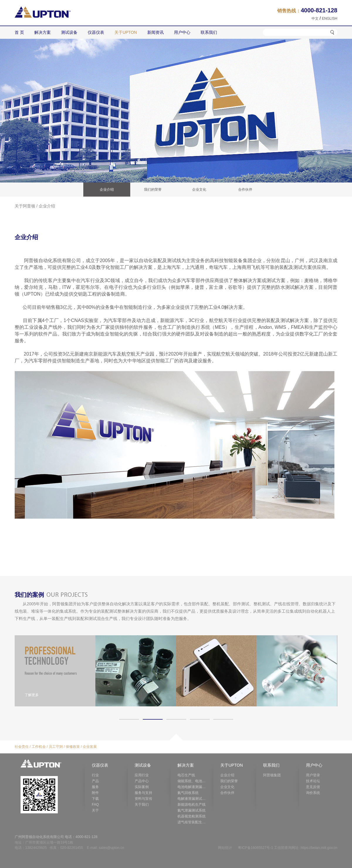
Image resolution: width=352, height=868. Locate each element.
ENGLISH (330, 19)
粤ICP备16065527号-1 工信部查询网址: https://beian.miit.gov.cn (288, 848)
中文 (315, 19)
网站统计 (225, 848)
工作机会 (39, 747)
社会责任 (22, 747)
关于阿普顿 (25, 206)
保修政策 (73, 747)
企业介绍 (47, 206)
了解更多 (32, 695)
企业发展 (90, 747)
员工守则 (56, 747)
